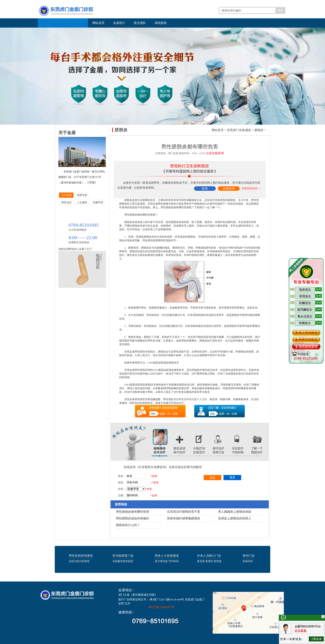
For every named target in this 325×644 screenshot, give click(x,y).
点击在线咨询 (215, 153)
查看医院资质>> (251, 188)
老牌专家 (82, 195)
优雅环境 (98, 202)
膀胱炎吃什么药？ (128, 525)
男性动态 (66, 202)
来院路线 (161, 23)
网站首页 (98, 23)
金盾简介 (119, 23)
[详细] (91, 183)
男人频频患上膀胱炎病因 (235, 512)
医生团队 (140, 23)
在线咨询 (229, 189)
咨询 (205, 189)
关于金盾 (66, 195)
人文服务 (82, 202)
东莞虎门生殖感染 (239, 130)
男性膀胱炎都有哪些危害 (133, 512)
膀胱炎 (259, 130)
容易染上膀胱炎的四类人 (235, 518)
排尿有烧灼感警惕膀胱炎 (184, 518)
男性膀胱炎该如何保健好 (133, 518)
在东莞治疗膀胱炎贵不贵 (184, 512)
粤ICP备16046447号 (161, 607)
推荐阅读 (121, 504)
